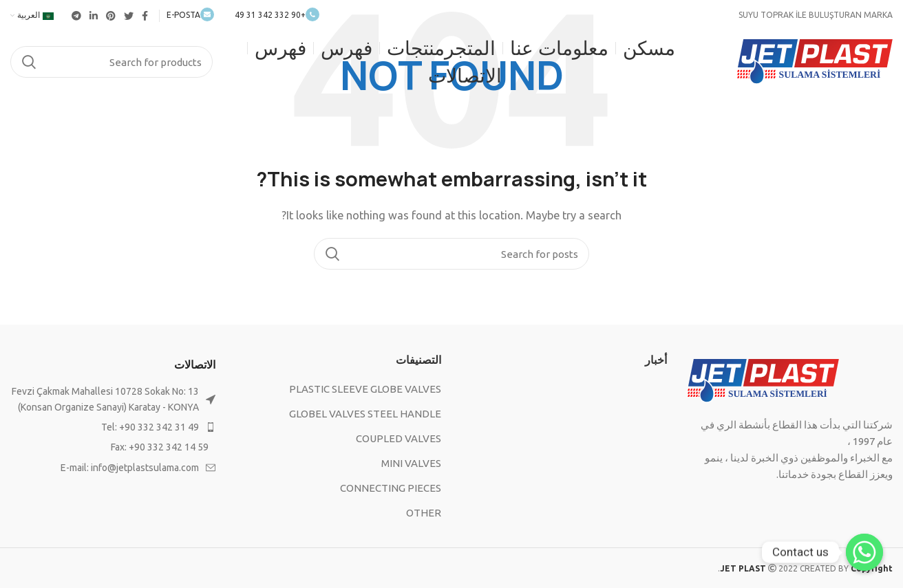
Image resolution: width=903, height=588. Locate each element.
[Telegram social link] (76, 16)
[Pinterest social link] (111, 16)
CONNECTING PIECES (391, 488)
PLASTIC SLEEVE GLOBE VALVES (365, 389)
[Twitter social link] (129, 16)
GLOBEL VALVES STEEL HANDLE (365, 414)
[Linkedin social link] (94, 16)
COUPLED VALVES (399, 438)
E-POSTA (190, 15)
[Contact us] (864, 552)
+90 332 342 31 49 (277, 15)
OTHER (424, 513)
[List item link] (113, 427)
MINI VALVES (411, 463)
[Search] (111, 62)
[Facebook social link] (145, 16)
